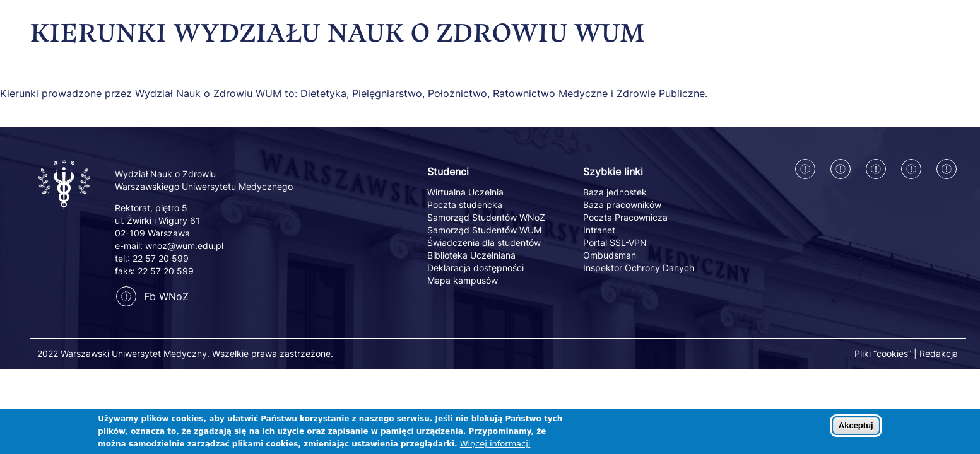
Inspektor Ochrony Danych (639, 268)
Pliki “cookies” (883, 353)
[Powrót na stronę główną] (65, 210)
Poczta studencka (465, 205)
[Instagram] (841, 169)
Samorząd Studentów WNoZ (486, 217)
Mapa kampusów (463, 280)
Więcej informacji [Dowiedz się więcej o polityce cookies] (495, 447)
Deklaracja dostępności (475, 268)
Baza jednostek (615, 192)
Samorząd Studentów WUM (484, 230)
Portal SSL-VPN (615, 242)
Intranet (599, 230)
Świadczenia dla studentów (484, 242)
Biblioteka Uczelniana (471, 255)
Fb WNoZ (152, 296)
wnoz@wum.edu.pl (184, 246)
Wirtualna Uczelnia (465, 192)
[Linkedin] (876, 169)
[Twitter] (911, 169)
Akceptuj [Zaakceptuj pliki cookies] (856, 429)
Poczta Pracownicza (625, 217)
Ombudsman (610, 255)
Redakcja (939, 353)
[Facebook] (805, 169)
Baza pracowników (622, 205)
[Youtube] (947, 169)
